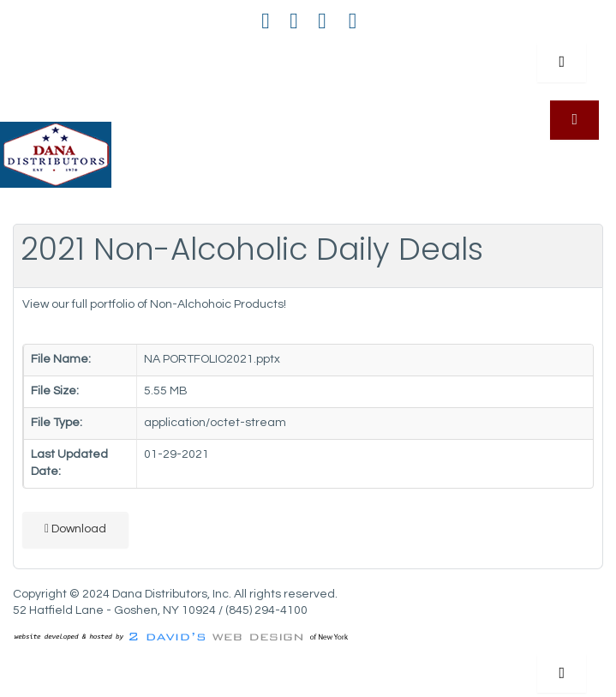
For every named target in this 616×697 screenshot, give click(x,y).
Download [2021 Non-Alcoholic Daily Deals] (75, 529)
